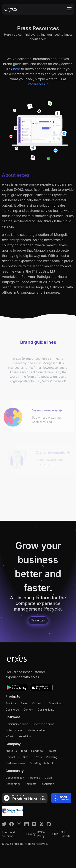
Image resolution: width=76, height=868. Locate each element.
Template (31, 784)
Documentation (15, 778)
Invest (52, 751)
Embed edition (14, 730)
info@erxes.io (38, 84)
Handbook (38, 751)
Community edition (17, 724)
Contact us (12, 757)
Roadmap (34, 778)
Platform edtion (37, 730)
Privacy (31, 834)
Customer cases (15, 763)
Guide (48, 778)
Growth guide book (42, 763)
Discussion (47, 784)
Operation (55, 703)
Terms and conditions (8, 834)
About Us (11, 751)
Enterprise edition (43, 724)
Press (38, 757)
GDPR (56, 834)
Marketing (38, 703)
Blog (24, 751)
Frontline (11, 703)
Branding (52, 757)
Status (27, 757)
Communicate (46, 710)
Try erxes (38, 620)
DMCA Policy (41, 834)
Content (28, 710)
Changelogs (13, 784)
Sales (24, 703)
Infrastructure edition (18, 736)
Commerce (12, 710)
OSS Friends (65, 834)
